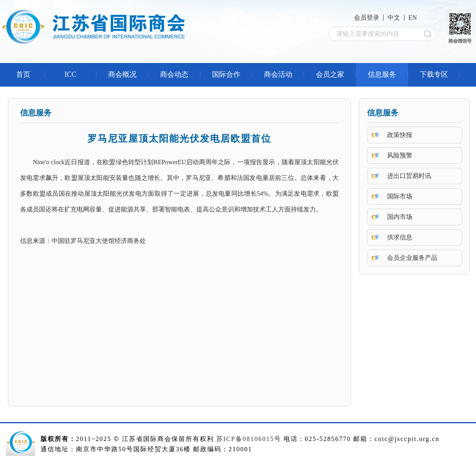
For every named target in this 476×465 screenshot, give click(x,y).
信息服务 (382, 74)
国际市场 (400, 196)
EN (412, 18)
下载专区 (434, 74)
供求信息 (400, 237)
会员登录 (367, 18)
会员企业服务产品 (412, 258)
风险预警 (400, 155)
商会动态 (174, 74)
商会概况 (122, 74)
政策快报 (400, 135)
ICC (70, 74)
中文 (394, 18)
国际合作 (226, 74)
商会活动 (278, 74)
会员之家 (330, 74)
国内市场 (400, 217)
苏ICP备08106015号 (249, 439)
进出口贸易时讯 (409, 176)
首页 (23, 74)
